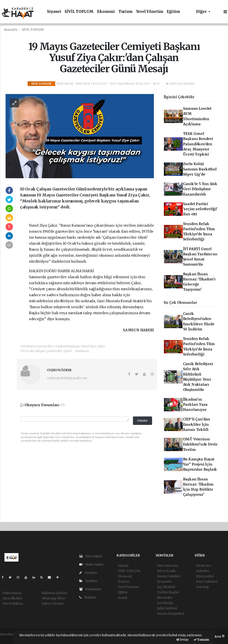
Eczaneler (165, 582)
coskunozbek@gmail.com (67, 378)
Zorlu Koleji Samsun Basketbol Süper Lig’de (200, 169)
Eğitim (173, 12)
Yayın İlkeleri (12, 598)
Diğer (202, 12)
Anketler (203, 571)
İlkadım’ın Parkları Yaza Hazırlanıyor (195, 405)
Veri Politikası (13, 604)
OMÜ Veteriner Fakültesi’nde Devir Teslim (200, 444)
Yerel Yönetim (150, 12)
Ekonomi (106, 12)
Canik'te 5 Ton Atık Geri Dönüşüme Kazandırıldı (200, 189)
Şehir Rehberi (167, 608)
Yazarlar (88, 573)
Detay (183, 640)
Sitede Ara (204, 566)
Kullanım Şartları (55, 593)
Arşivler (88, 581)
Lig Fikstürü (166, 587)
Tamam (201, 640)
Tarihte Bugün (168, 592)
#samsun (82, 351)
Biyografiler (205, 576)
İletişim (88, 597)
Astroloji (202, 587)
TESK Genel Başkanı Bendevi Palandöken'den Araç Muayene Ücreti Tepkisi (198, 144)
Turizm (125, 12)
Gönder (142, 421)
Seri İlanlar (165, 603)
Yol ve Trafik (166, 571)
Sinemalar (165, 598)
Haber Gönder (53, 604)
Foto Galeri (91, 556)
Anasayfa (11, 30)
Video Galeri (91, 564)
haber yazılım (11, 639)
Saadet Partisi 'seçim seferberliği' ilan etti (200, 209)
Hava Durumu (168, 566)
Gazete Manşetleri (171, 614)
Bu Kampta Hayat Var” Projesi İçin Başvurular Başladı (200, 464)
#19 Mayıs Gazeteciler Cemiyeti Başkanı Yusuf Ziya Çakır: (63, 346)
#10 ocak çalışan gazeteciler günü (46, 351)
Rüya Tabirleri (207, 582)
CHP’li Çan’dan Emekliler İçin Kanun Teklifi (197, 424)
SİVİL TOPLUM (79, 12)
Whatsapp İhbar (54, 598)
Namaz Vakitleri (169, 576)
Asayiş (123, 598)
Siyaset (54, 12)
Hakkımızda (12, 593)
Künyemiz (90, 589)
